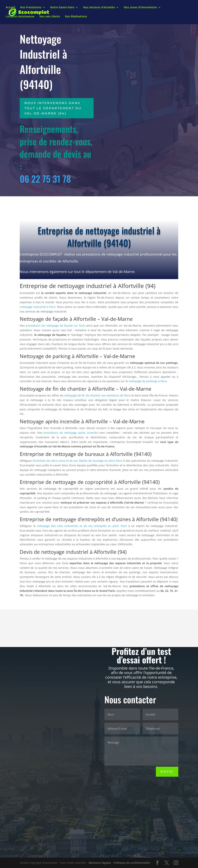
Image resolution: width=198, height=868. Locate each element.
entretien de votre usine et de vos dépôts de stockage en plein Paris (78, 461)
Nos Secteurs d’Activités (99, 8)
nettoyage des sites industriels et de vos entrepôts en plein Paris (82, 526)
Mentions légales (100, 863)
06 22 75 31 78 (45, 179)
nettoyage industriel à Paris (38, 307)
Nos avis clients (50, 17)
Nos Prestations (31, 8)
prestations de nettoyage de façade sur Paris (56, 326)
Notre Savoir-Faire (62, 8)
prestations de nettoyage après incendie (71, 433)
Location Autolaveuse (20, 17)
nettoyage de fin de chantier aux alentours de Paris (97, 395)
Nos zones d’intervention (140, 8)
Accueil (10, 8)
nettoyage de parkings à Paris (148, 381)
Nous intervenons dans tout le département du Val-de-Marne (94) (53, 108)
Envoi (167, 772)
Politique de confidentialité (132, 863)
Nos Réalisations (76, 17)
